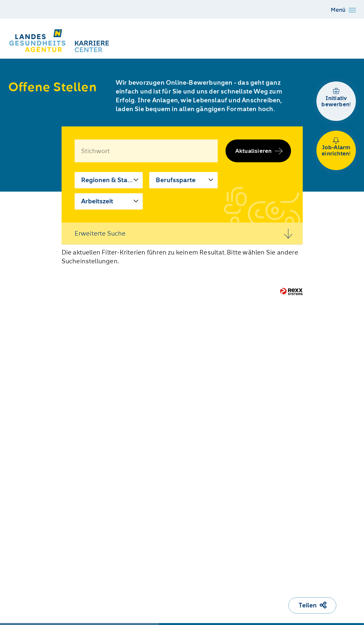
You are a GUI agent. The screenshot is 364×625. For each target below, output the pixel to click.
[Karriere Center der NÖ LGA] (60, 41)
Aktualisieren (254, 151)
